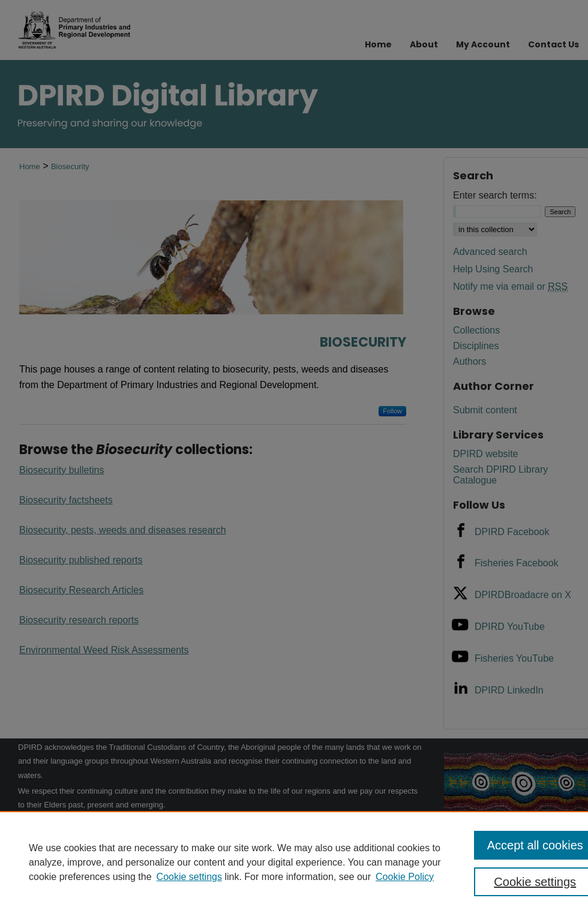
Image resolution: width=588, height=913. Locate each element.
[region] (294, 862)
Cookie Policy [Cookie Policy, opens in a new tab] (405, 877)
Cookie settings (189, 877)
